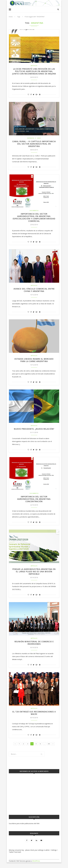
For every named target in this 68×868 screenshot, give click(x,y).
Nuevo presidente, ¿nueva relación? (34, 433)
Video (39, 141)
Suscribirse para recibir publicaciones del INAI (24, 829)
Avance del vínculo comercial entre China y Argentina (34, 294)
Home (11, 17)
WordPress (36, 866)
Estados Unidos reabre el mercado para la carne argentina (34, 364)
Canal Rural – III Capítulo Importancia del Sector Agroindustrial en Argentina (34, 147)
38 (49, 749)
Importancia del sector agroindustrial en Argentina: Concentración (34, 504)
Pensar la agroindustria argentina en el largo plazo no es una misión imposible (34, 576)
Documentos (34, 214)
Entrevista (31, 141)
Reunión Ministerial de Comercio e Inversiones (34, 648)
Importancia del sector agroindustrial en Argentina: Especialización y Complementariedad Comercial (34, 221)
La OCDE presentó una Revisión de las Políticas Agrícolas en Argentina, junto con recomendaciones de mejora (34, 73)
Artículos (34, 66)
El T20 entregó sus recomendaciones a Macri (34, 718)
